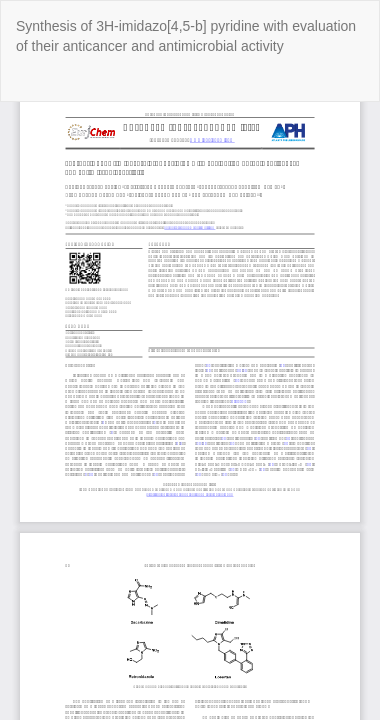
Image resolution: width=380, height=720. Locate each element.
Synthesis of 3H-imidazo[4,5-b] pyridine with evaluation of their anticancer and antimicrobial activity (186, 36)
